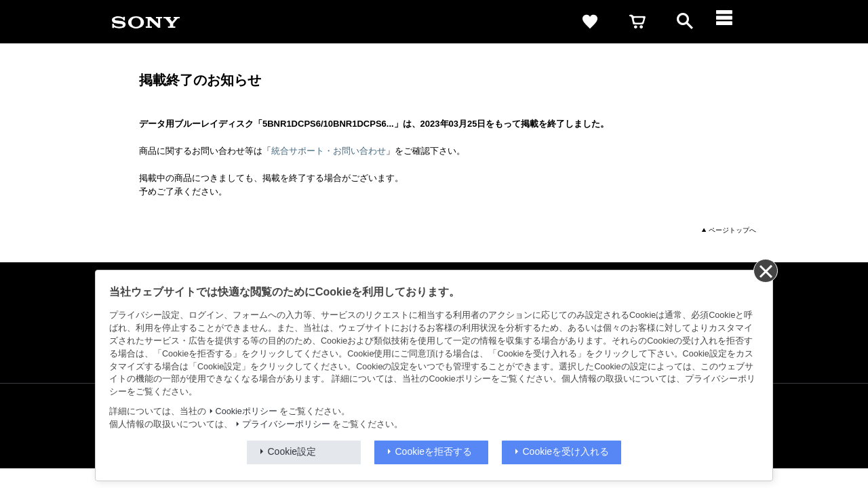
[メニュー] (732, 22)
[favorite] (590, 22)
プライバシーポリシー (286, 424)
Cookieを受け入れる (566, 451)
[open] (685, 22)
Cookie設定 (292, 451)
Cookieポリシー (246, 411)
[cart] (637, 22)
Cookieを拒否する (434, 451)
